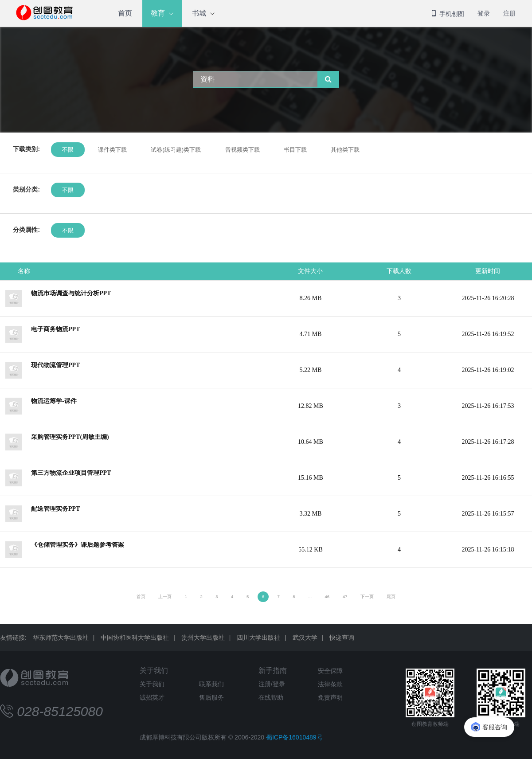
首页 (125, 13)
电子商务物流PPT (55, 329)
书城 (199, 13)
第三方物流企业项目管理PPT (71, 473)
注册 (509, 13)
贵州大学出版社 (203, 638)
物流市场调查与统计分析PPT (71, 293)
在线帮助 (271, 697)
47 (345, 597)
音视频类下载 (242, 150)
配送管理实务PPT (55, 509)
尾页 (391, 597)
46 (327, 597)
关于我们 (154, 671)
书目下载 (295, 150)
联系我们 (211, 684)
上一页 (165, 597)
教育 (158, 13)
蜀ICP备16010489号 (294, 737)
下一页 (367, 597)
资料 (207, 79)
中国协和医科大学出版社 (135, 638)
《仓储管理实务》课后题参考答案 (78, 545)
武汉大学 (305, 638)
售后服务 (211, 697)
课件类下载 (112, 150)
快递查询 (342, 638)
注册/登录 (272, 684)
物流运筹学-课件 (54, 401)
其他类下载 (345, 150)
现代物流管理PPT (55, 365)
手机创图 (447, 14)
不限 (68, 150)
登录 (484, 13)
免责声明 (330, 697)
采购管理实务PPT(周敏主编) (70, 437)
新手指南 (273, 671)
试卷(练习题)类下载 (176, 150)
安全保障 (330, 671)
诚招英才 (152, 697)
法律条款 (330, 684)
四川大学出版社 (258, 638)
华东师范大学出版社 (61, 638)
